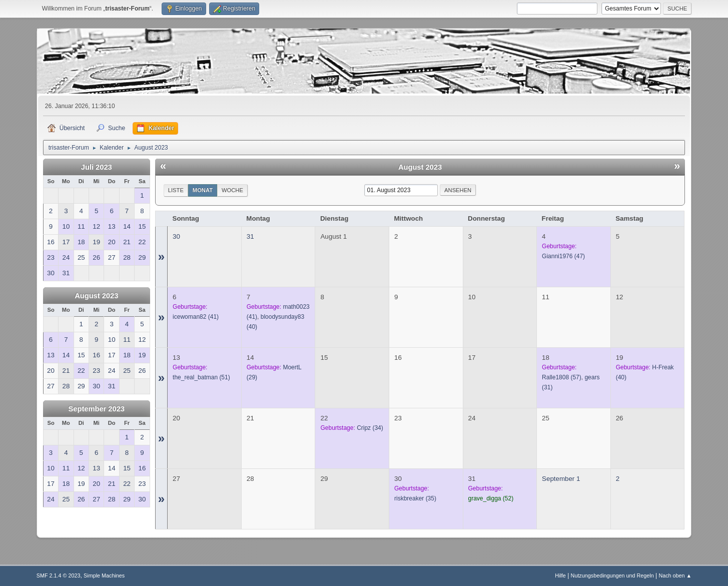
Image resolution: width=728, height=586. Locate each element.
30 (176, 236)
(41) (196, 317)
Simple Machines (104, 575)
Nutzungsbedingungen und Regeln (612, 575)
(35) (415, 498)
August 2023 (96, 296)
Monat (203, 190)
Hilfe (560, 575)
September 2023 (97, 409)
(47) (563, 256)
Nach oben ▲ (675, 575)
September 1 (561, 479)
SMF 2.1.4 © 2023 (59, 575)
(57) (562, 377)
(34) (370, 428)
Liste (176, 190)
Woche (232, 190)
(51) (201, 377)
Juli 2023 (97, 167)
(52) (491, 498)
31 (250, 236)
